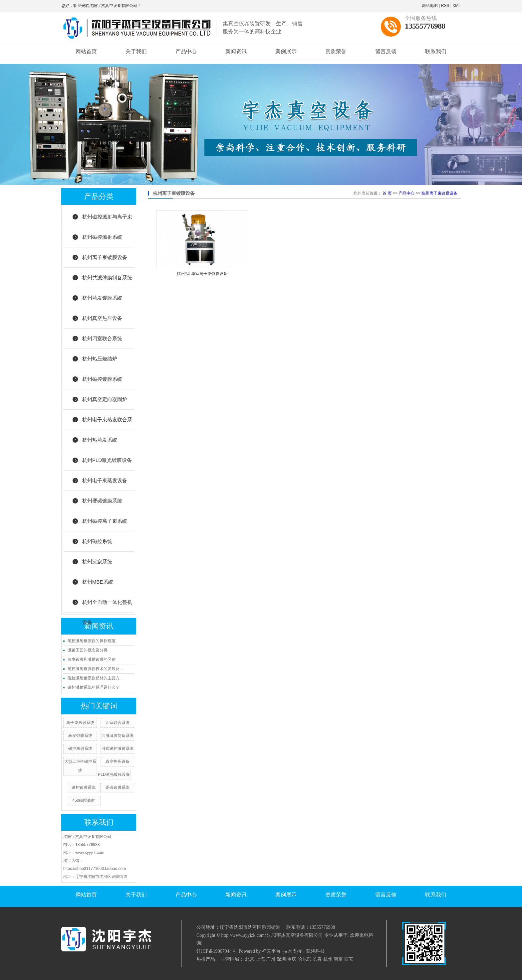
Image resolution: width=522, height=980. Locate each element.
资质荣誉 (336, 51)
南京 (338, 959)
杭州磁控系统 (97, 541)
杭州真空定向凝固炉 (105, 399)
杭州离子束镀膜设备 (105, 257)
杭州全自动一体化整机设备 (107, 606)
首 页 (387, 193)
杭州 (328, 959)
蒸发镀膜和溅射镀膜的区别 (92, 659)
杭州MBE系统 (98, 582)
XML (457, 6)
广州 (271, 959)
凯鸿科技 (316, 951)
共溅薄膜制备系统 (118, 736)
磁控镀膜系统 (84, 787)
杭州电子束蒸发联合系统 (107, 423)
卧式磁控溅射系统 (118, 749)
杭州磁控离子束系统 (105, 521)
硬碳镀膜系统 (118, 787)
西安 (349, 959)
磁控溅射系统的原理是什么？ (94, 687)
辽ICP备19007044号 (216, 951)
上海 (260, 959)
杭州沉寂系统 (97, 561)
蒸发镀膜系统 (80, 736)
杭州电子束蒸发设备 (105, 480)
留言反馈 (386, 51)
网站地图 (430, 6)
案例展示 (286, 51)
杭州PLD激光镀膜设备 (107, 460)
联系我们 (436, 51)
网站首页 (86, 51)
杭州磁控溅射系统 (102, 237)
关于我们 (136, 51)
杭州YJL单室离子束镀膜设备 (202, 274)
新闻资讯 (236, 51)
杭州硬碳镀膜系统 (102, 501)
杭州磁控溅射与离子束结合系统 (107, 220)
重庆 (292, 959)
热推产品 (206, 959)
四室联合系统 (118, 723)
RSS (445, 6)
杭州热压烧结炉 (100, 359)
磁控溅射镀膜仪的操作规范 (92, 641)
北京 (250, 959)
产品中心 (186, 51)
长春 (317, 959)
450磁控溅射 (84, 800)
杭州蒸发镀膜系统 (102, 298)
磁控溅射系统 (80, 749)
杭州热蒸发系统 (100, 440)
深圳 (281, 959)
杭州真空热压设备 (102, 318)
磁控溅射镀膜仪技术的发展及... (95, 669)
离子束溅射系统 (80, 723)
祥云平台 (271, 951)
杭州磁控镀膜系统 (102, 379)
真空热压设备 (118, 762)
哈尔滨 (305, 959)
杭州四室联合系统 (102, 338)
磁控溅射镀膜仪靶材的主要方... (95, 678)
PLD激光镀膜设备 (114, 774)
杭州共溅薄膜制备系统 (107, 278)
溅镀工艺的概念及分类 (88, 650)
